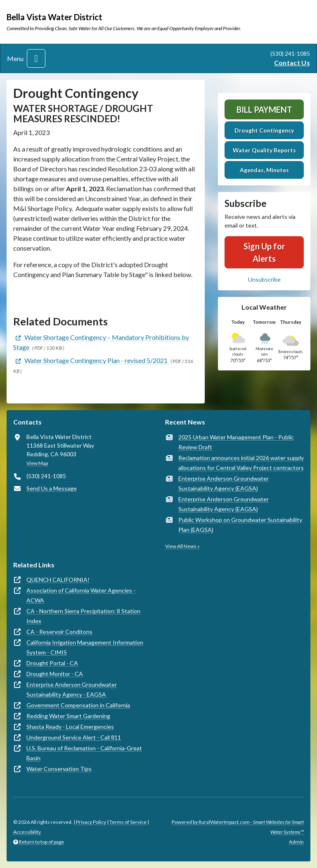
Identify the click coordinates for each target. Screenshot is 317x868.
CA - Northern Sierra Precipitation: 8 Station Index (83, 616)
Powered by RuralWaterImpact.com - (238, 827)
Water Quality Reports (264, 150)
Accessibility (27, 832)
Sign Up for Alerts (264, 252)
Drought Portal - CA (52, 663)
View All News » (182, 546)
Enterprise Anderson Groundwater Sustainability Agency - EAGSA (72, 689)
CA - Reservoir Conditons (59, 632)
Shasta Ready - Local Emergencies (70, 727)
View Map (37, 463)
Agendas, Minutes (264, 170)
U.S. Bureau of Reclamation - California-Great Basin (84, 753)
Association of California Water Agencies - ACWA (81, 595)
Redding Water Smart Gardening (68, 716)
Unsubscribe (264, 279)
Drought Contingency (264, 130)
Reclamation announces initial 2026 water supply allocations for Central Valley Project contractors (241, 463)
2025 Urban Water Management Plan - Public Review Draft (236, 442)
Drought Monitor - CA (55, 674)
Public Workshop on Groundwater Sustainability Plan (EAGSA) (240, 525)
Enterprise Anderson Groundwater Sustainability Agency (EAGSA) (224, 483)
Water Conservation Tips (59, 769)
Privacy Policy (91, 822)
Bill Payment (264, 109)
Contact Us (292, 63)
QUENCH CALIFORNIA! (58, 580)
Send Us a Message (52, 488)
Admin (296, 842)
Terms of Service (128, 822)
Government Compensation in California (78, 705)
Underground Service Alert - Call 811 (74, 737)
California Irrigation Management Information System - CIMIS (85, 647)
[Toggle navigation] (36, 58)
